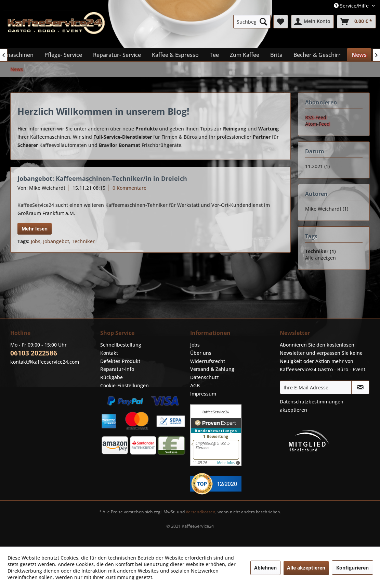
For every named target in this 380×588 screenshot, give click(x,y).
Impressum (203, 394)
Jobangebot (56, 241)
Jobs (36, 241)
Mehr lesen (35, 229)
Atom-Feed (317, 124)
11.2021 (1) (317, 166)
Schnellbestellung (121, 345)
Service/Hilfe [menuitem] (352, 6)
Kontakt (109, 353)
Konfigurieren (352, 568)
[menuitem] (252, 22)
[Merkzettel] (281, 22)
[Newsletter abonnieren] (360, 387)
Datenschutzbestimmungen (312, 402)
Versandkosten (201, 512)
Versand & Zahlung (212, 369)
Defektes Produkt (120, 361)
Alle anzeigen (320, 258)
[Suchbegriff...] (252, 22)
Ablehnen (265, 568)
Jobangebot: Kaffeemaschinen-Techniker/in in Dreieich (102, 178)
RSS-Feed (316, 117)
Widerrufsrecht (208, 361)
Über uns (201, 353)
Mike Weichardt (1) (327, 209)
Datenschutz (205, 377)
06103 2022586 (34, 353)
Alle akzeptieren (306, 568)
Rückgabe (112, 377)
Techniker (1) (320, 251)
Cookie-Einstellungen (125, 385)
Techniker (83, 241)
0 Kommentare (129, 188)
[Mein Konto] (312, 22)
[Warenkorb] (356, 22)
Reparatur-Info (117, 369)
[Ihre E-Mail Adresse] (316, 387)
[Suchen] (263, 22)
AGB (195, 385)
